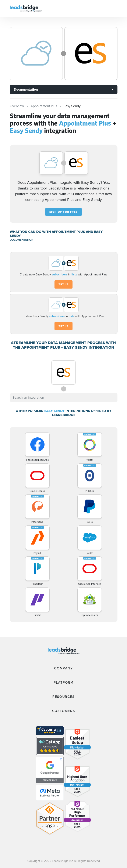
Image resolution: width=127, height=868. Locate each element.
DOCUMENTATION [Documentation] (22, 240)
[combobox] (64, 398)
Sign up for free (64, 212)
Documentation (26, 89)
